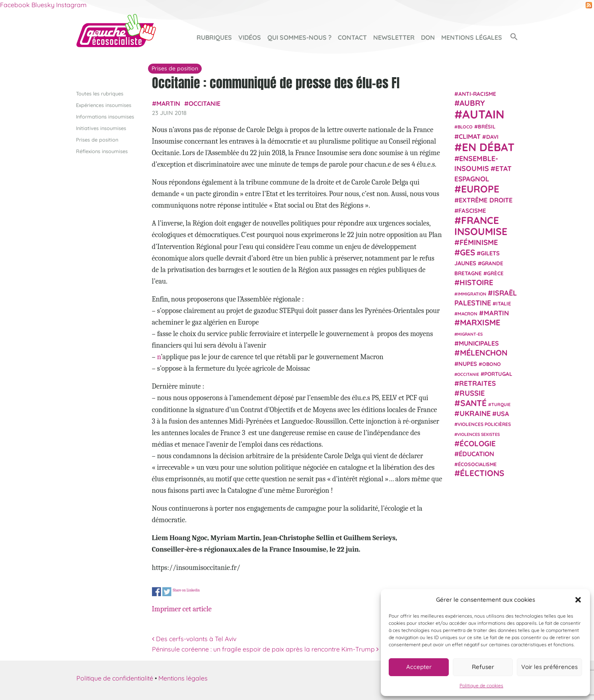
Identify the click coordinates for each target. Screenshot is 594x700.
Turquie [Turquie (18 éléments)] (501, 404)
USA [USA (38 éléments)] (503, 414)
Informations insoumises (105, 116)
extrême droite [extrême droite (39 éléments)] (486, 200)
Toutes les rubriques (100, 93)
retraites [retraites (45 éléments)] (477, 383)
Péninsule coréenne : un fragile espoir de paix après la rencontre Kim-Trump (265, 649)
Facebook (15, 5)
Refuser (483, 667)
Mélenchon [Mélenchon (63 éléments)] (484, 353)
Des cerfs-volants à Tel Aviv (194, 639)
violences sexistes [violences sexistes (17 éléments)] (478, 434)
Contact (352, 37)
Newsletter (394, 37)
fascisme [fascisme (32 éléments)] (472, 210)
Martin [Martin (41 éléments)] (496, 313)
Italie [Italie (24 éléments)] (503, 303)
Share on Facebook (157, 592)
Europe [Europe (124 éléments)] (480, 189)
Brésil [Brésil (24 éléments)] (487, 126)
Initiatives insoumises (101, 128)
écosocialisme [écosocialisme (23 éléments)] (477, 464)
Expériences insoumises (104, 105)
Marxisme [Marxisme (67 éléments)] (480, 322)
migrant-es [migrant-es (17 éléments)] (470, 334)
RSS (589, 5)
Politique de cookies (481, 685)
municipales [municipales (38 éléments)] (479, 343)
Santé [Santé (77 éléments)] (473, 402)
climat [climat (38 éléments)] (470, 136)
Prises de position (97, 140)
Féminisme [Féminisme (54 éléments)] (479, 242)
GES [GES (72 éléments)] (467, 252)
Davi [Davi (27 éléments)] (492, 136)
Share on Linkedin (186, 590)
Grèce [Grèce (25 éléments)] (495, 273)
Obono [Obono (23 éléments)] (492, 364)
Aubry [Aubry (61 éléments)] (472, 103)
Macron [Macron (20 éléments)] (467, 314)
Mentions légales (472, 37)
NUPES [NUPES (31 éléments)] (468, 363)
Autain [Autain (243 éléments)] (483, 114)
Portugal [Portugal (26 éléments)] (498, 373)
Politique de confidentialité (115, 678)
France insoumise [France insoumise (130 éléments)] (481, 225)
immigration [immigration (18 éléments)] (472, 294)
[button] (578, 600)
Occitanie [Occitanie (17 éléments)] (468, 374)
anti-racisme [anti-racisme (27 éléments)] (477, 93)
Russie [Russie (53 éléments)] (472, 393)
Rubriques (214, 37)
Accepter (419, 667)
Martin (168, 103)
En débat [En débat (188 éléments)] (488, 147)
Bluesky (43, 5)
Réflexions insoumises (102, 151)
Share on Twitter (167, 592)
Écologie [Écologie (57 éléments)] (478, 443)
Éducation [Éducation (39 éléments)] (476, 454)
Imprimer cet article (182, 609)
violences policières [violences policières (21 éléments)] (484, 424)
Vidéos (250, 37)
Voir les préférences (549, 667)
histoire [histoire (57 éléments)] (476, 282)
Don (428, 37)
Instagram (71, 5)
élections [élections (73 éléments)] (482, 473)
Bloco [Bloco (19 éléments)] (465, 127)
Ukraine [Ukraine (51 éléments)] (475, 413)
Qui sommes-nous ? (299, 37)
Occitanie (204, 103)
